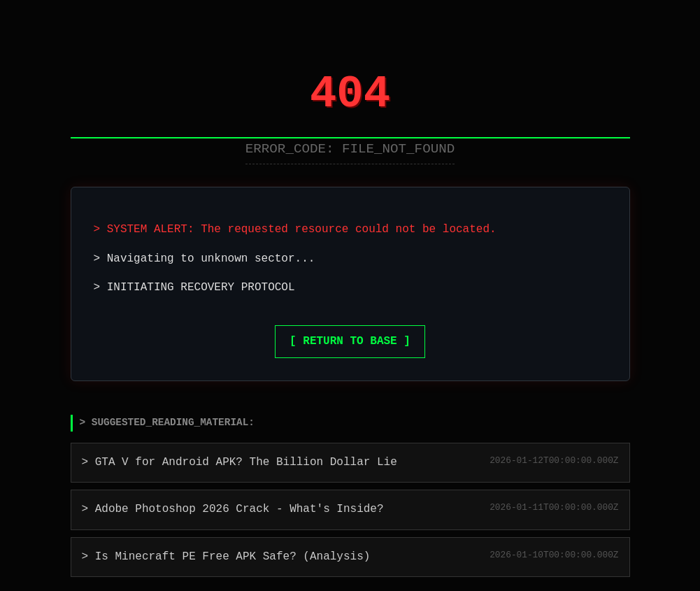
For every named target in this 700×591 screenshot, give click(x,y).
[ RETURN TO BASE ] (350, 341)
